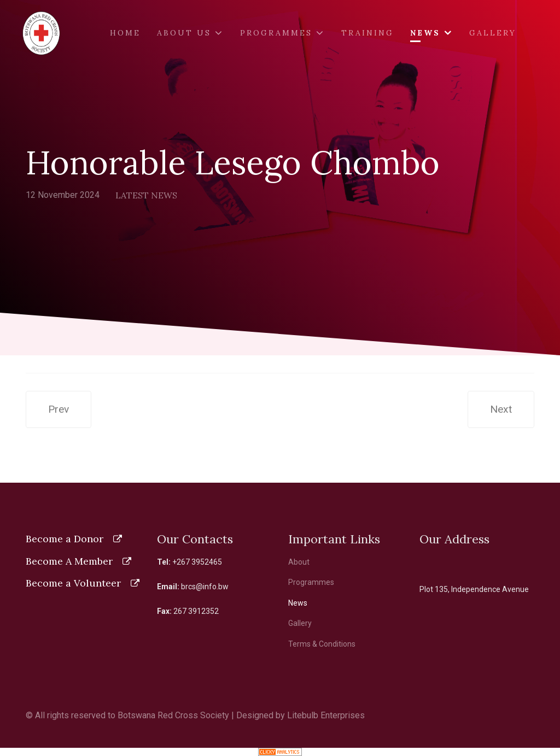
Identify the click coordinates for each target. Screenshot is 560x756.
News (425, 33)
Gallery (493, 33)
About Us (184, 33)
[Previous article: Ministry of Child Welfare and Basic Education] (59, 409)
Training (367, 33)
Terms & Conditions (322, 644)
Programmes (276, 33)
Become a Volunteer (73, 583)
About (299, 562)
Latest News (146, 195)
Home (125, 33)
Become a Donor (65, 539)
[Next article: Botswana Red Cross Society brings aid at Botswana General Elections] (501, 409)
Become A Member (69, 561)
